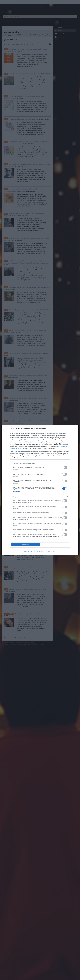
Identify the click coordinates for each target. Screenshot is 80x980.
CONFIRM (26, 544)
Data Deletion (29, 551)
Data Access (40, 551)
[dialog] (40, 490)
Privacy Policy (51, 551)
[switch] (65, 467)
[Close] (75, 429)
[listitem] (40, 463)
